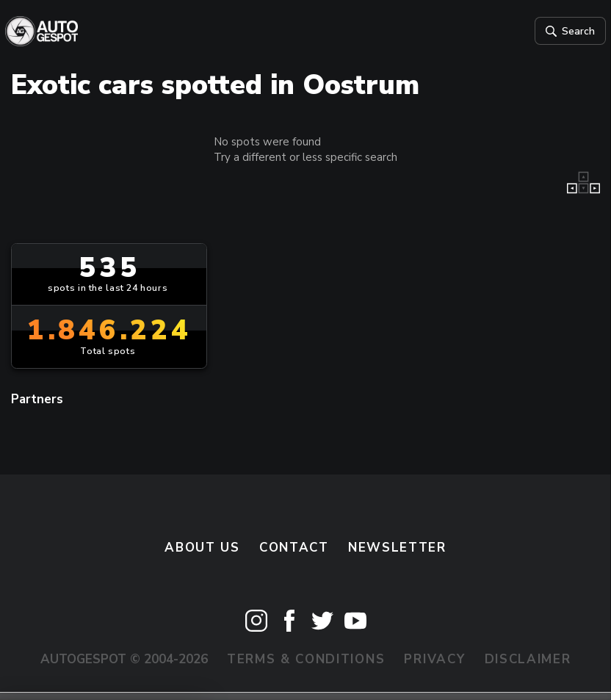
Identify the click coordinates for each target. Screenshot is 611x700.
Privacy (434, 661)
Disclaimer (528, 661)
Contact (294, 549)
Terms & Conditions (306, 661)
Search (563, 32)
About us (202, 549)
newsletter (397, 549)
